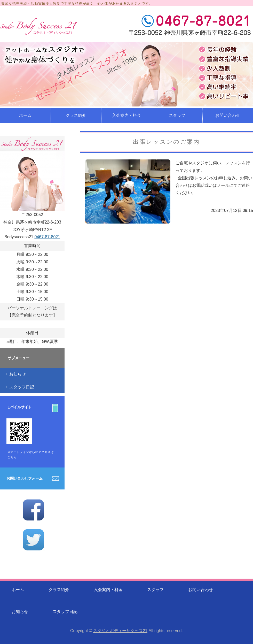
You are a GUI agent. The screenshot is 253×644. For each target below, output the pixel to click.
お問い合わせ (201, 590)
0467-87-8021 (47, 237)
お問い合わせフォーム (25, 478)
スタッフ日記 (22, 387)
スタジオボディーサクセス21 (120, 631)
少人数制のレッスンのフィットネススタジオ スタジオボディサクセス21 (39, 26)
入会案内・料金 (126, 115)
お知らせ (18, 374)
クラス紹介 (76, 115)
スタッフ (177, 115)
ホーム (25, 115)
